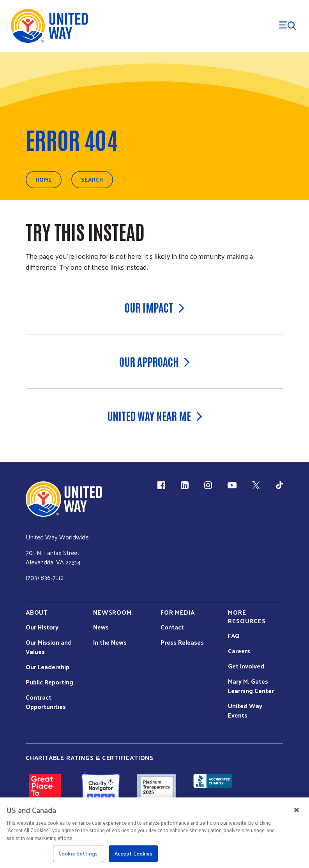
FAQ (234, 636)
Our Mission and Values (49, 647)
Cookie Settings (78, 853)
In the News (110, 642)
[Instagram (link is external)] (208, 485)
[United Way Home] (49, 26)
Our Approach (154, 361)
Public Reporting (49, 682)
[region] (154, 833)
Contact (172, 627)
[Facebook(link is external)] (161, 485)
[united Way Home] (64, 499)
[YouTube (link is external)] (232, 485)
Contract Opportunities (46, 702)
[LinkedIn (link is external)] (185, 485)
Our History (42, 627)
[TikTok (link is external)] (279, 485)
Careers (239, 651)
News (101, 627)
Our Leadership (48, 667)
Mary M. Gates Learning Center (251, 686)
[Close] (297, 810)
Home (44, 179)
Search (92, 179)
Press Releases (182, 642)
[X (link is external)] (256, 485)
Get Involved (246, 666)
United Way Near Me (155, 415)
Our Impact (154, 307)
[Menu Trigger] (288, 26)
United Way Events (245, 711)
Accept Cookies (133, 853)
